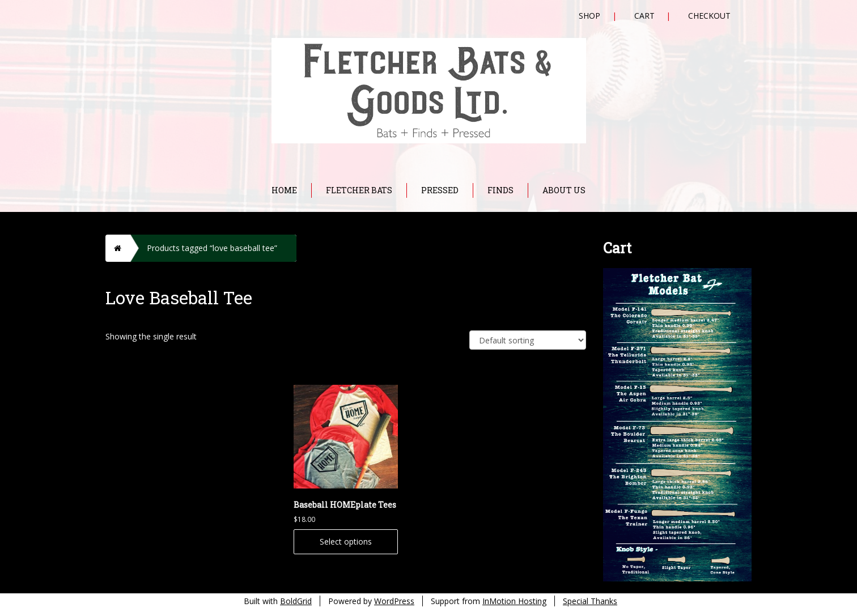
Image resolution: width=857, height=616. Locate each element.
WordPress (394, 601)
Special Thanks (590, 601)
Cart (644, 16)
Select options (346, 541)
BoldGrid (296, 601)
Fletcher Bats (359, 190)
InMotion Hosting (514, 601)
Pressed (440, 190)
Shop (589, 16)
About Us (564, 190)
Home (284, 190)
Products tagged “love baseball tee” (212, 248)
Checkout (709, 16)
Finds (500, 190)
